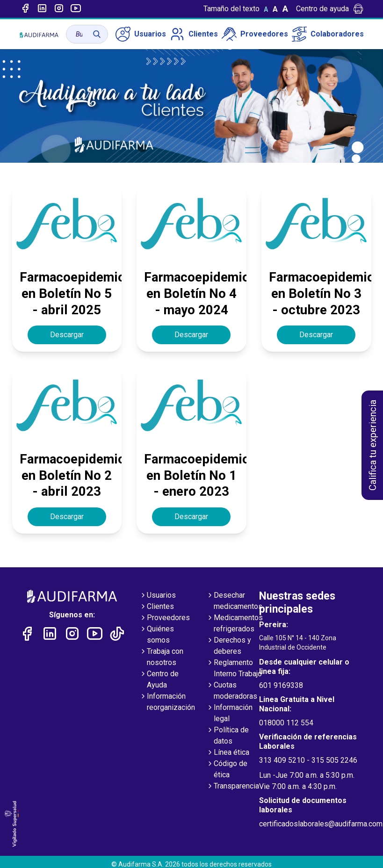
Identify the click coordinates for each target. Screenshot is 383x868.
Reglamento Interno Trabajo (234, 669)
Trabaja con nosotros (161, 658)
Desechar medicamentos (234, 601)
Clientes (194, 34)
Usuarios (141, 34)
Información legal (229, 714)
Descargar (67, 335)
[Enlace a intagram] (59, 9)
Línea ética (228, 753)
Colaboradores (328, 34)
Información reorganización (167, 702)
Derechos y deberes (229, 646)
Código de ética (227, 770)
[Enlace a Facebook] (25, 9)
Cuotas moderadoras (232, 691)
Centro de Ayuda (159, 680)
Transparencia (233, 787)
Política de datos (228, 736)
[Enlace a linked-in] (42, 9)
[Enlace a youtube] (76, 9)
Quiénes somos (157, 635)
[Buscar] (97, 34)
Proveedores (255, 34)
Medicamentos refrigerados (235, 624)
